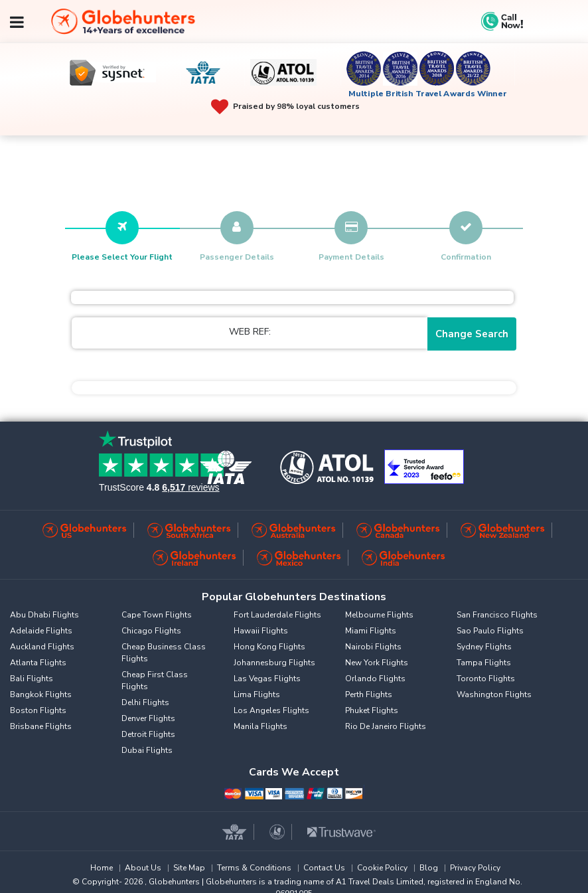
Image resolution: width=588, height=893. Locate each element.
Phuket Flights (372, 710)
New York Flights (377, 663)
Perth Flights (369, 694)
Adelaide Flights (41, 631)
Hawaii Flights (261, 631)
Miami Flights (371, 631)
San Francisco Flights (497, 615)
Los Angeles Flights (271, 710)
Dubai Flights (147, 750)
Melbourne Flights (379, 615)
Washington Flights (494, 694)
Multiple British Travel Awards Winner (428, 94)
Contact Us (324, 868)
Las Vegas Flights (267, 679)
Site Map (189, 868)
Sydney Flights (484, 647)
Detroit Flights (148, 734)
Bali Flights (32, 679)
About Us (143, 868)
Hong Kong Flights (269, 647)
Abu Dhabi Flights (44, 615)
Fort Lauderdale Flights (277, 615)
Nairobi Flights (373, 647)
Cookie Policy (382, 868)
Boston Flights (38, 710)
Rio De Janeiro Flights (386, 726)
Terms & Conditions (254, 868)
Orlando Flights (375, 679)
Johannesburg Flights (274, 663)
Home (102, 868)
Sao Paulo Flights (490, 631)
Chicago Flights (151, 631)
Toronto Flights (486, 679)
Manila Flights (260, 726)
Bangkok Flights (41, 694)
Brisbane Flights (41, 726)
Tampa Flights (484, 663)
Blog (429, 868)
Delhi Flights (145, 702)
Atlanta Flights (38, 663)
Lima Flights (257, 694)
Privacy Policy (475, 868)
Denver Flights (148, 718)
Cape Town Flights (157, 615)
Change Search (472, 334)
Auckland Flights (42, 647)
